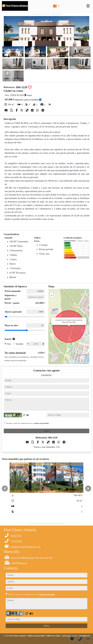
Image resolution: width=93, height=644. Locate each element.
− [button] (52, 296)
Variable (19, 344)
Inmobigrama (85, 636)
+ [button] (52, 292)
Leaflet (68, 363)
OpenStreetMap (77, 363)
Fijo (9, 344)
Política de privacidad (36, 636)
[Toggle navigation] (88, 6)
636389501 (46, 375)
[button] (5, 488)
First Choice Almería (18, 636)
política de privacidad (41, 423)
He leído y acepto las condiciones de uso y (27, 423)
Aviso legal (67, 636)
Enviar (47, 431)
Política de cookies (54, 636)
